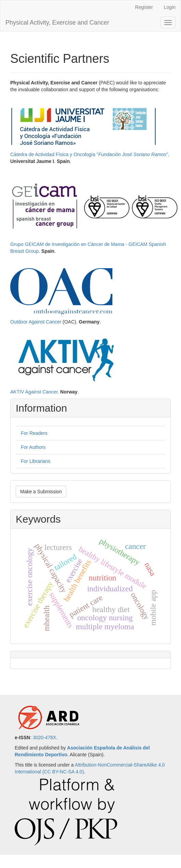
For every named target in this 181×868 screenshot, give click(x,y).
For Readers (34, 433)
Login (170, 7)
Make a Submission (41, 492)
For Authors (33, 447)
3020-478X (45, 738)
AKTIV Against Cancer (34, 392)
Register (144, 7)
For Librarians (36, 461)
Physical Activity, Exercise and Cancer (57, 23)
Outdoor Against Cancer (36, 322)
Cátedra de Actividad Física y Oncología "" (89, 154)
